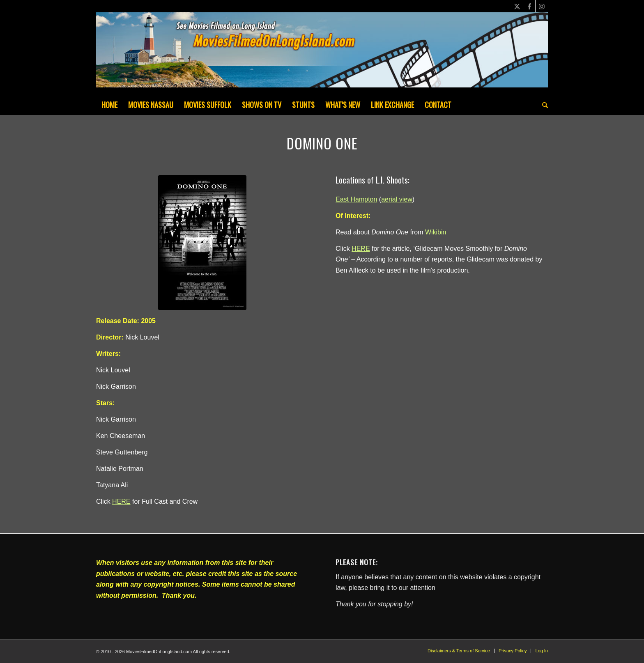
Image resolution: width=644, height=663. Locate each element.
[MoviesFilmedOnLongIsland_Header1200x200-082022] (322, 53)
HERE (121, 501)
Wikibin (436, 232)
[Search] (542, 105)
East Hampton (356, 199)
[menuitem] (109, 105)
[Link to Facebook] (529, 6)
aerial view (397, 199)
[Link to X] (517, 6)
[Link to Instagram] (542, 6)
